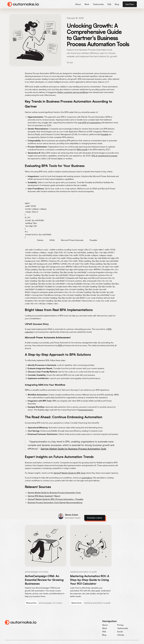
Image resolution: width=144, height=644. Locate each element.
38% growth (82, 150)
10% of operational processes (104, 156)
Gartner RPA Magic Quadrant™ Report (44, 496)
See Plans (130, 4)
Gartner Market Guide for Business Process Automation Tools (73, 449)
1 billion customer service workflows (73, 92)
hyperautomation (86, 410)
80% (60, 345)
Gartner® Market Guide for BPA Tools (70, 473)
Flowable (104, 134)
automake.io (87, 478)
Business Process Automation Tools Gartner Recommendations (55, 503)
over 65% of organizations (89, 123)
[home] (23, 4)
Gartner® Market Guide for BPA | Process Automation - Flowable (55, 499)
